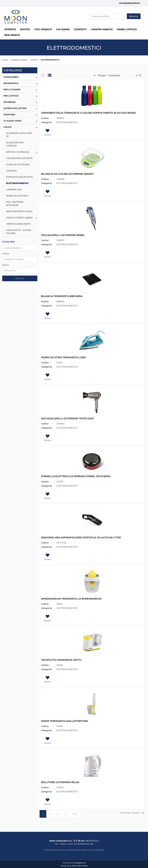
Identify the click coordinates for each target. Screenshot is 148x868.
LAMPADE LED (14, 189)
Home (5, 60)
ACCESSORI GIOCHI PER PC (19, 135)
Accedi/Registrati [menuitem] (130, 3)
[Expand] (37, 77)
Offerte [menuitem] (10, 29)
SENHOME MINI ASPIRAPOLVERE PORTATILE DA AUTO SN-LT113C (81, 538)
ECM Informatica (80, 866)
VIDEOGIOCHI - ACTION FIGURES (19, 232)
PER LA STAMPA (12, 90)
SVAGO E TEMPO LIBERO (19, 218)
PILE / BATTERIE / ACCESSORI (15, 204)
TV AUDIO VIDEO (12, 121)
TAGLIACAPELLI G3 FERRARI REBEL (63, 235)
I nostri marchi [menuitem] (102, 29)
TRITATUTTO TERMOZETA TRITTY (61, 660)
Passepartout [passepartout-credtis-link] (80, 863)
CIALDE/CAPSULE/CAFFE (19, 158)
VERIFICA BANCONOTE (18, 224)
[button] (134, 16)
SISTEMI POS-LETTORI (15, 108)
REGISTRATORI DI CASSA (19, 211)
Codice (6, 254)
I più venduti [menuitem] (43, 29)
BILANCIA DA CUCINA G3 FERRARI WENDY (67, 174)
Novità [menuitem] (25, 29)
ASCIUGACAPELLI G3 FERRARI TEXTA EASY (68, 419)
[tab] (44, 76)
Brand (5, 265)
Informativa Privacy (55, 850)
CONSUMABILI (11, 77)
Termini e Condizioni (93, 850)
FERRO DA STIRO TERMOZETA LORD (63, 357)
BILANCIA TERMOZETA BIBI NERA (62, 296)
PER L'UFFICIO (11, 96)
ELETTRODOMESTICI (50, 60)
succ (75, 814)
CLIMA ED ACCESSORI (18, 164)
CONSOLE (11, 171)
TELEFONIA (9, 115)
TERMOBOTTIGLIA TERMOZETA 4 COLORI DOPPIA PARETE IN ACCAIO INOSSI (88, 113)
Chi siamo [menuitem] (63, 29)
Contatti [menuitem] (80, 29)
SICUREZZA (9, 102)
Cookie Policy (74, 850)
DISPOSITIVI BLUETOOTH (19, 177)
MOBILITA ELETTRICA (17, 196)
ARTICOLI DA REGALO (18, 152)
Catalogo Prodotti (19, 60)
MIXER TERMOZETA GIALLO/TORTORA (65, 721)
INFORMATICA (11, 83)
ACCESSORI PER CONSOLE (15, 144)
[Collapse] (37, 127)
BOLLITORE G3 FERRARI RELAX (60, 782)
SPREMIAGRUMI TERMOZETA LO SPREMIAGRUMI (71, 599)
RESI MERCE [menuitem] (12, 35)
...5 (65, 814)
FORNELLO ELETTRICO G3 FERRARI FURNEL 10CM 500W (76, 476)
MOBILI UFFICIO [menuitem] (127, 29)
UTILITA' (34, 60)
